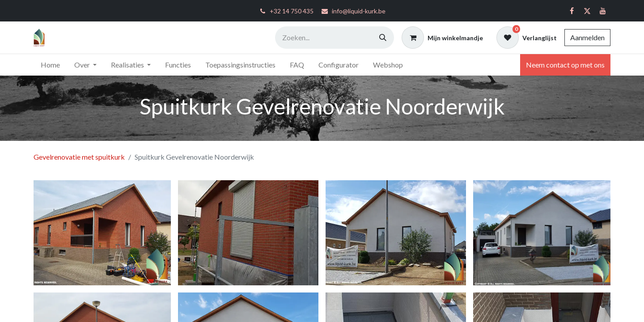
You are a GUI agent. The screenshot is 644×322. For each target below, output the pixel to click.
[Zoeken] (383, 38)
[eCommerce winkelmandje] (442, 38)
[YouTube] (603, 11)
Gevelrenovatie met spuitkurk (79, 157)
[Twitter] (587, 11)
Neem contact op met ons (565, 65)
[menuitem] (50, 65)
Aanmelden (587, 37)
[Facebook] (572, 11)
